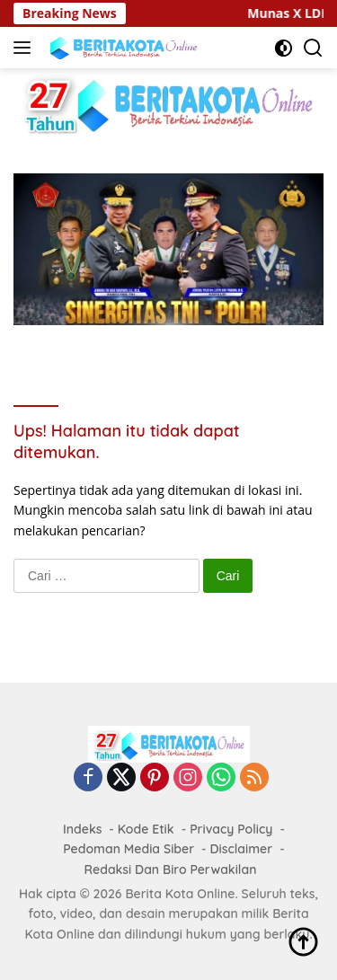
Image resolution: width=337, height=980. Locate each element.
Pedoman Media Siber (129, 849)
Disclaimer (242, 849)
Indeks (82, 829)
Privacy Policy (231, 829)
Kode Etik (146, 829)
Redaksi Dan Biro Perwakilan (171, 870)
